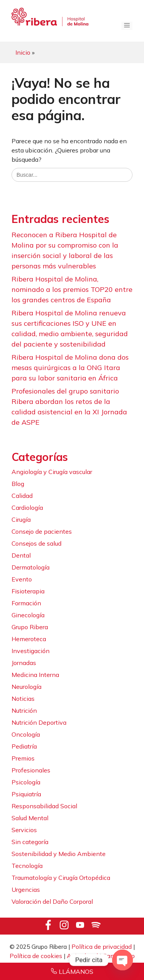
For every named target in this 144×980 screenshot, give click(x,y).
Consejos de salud (36, 543)
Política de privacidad (102, 946)
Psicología (26, 782)
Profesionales (31, 770)
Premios (23, 758)
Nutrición (24, 710)
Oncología (26, 734)
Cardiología (27, 508)
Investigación (31, 651)
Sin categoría (30, 842)
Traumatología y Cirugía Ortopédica (61, 878)
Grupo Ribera (30, 627)
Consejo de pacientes (42, 531)
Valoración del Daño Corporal (52, 901)
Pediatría (24, 746)
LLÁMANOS (76, 972)
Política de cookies (36, 956)
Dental (21, 555)
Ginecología (28, 615)
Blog (18, 484)
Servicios (24, 830)
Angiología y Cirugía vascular (52, 472)
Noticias (23, 699)
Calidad (22, 496)
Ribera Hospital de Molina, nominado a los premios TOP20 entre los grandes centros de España (72, 289)
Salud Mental (30, 818)
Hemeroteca (29, 639)
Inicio (23, 52)
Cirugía (21, 519)
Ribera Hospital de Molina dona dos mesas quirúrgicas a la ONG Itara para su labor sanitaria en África (70, 368)
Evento (22, 579)
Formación (26, 603)
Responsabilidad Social (44, 806)
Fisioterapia (28, 591)
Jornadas (24, 663)
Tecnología (27, 866)
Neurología (26, 687)
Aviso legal (82, 956)
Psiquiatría (26, 794)
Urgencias (26, 890)
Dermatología (31, 567)
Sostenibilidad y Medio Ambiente (59, 854)
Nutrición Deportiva (39, 722)
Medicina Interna (35, 675)
